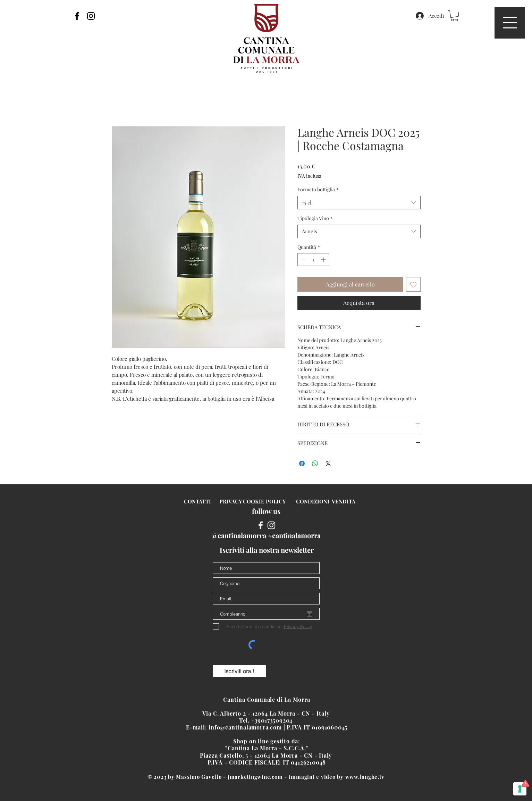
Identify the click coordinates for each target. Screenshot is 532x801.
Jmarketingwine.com (255, 777)
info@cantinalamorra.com (245, 727)
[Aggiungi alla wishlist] (413, 284)
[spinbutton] (313, 260)
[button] (510, 23)
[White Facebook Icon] (261, 525)
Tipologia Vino (315, 218)
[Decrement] (303, 260)
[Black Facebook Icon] (77, 16)
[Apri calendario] (310, 614)
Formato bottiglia (318, 189)
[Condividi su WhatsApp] (315, 464)
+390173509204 (273, 720)
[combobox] (359, 203)
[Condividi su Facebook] (302, 464)
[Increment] (324, 260)
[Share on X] (328, 464)
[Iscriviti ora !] (239, 671)
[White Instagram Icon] (271, 525)
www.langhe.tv (365, 777)
